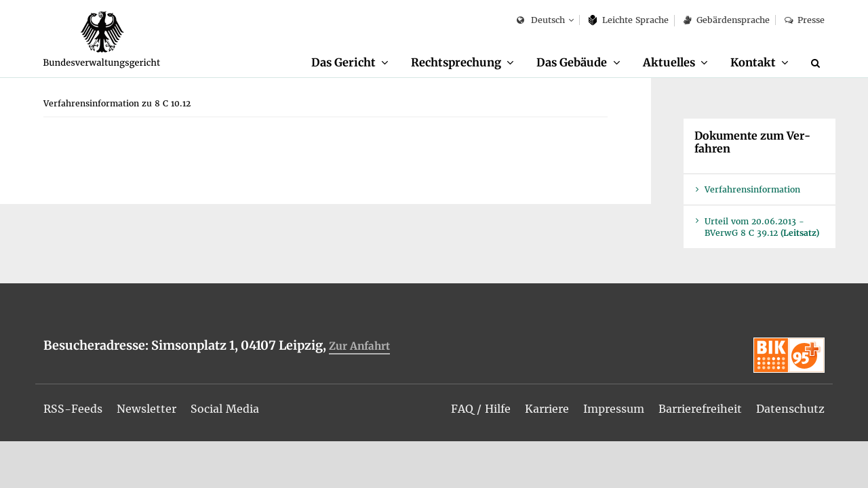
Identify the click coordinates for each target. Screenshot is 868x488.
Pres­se (805, 20)
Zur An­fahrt (359, 346)
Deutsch (541, 21)
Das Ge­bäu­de (572, 62)
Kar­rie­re (547, 409)
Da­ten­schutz (790, 409)
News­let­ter (146, 409)
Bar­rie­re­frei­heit (700, 409)
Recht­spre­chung (456, 62)
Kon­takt (753, 62)
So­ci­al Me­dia (225, 409)
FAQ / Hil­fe (481, 409)
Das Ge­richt (343, 62)
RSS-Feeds (73, 409)
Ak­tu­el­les (669, 62)
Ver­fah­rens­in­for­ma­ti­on (752, 189)
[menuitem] (350, 63)
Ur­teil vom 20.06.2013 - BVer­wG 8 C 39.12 (762, 227)
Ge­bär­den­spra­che (726, 20)
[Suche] (818, 63)
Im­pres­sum (614, 409)
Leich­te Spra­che (629, 20)
